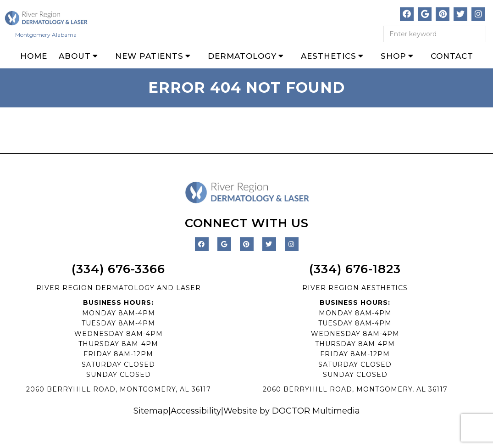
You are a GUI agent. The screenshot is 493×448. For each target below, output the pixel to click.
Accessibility (196, 411)
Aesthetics (329, 56)
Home (34, 56)
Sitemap (151, 411)
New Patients (149, 56)
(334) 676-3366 (118, 269)
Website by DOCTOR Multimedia (292, 411)
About (75, 56)
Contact (452, 56)
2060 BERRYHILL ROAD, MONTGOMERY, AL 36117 (119, 389)
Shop (393, 56)
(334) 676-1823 (355, 269)
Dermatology (242, 56)
